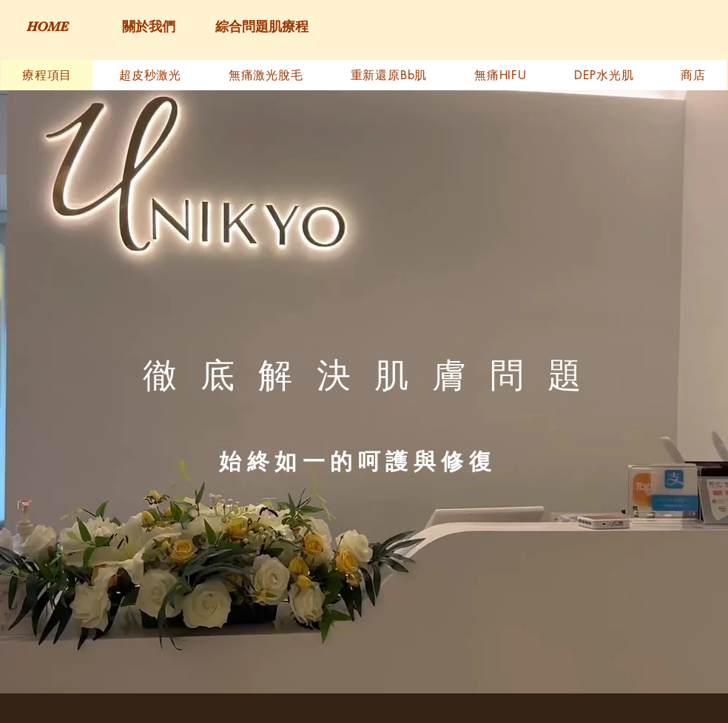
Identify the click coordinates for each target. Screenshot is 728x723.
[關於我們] (148, 27)
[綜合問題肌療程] (262, 27)
